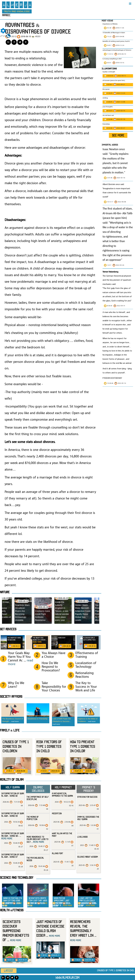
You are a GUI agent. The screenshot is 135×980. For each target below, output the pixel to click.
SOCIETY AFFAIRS (11, 697)
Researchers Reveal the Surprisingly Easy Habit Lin (83, 931)
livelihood (82, 837)
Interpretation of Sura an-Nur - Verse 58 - (13, 836)
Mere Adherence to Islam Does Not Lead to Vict (37, 839)
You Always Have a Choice (54, 655)
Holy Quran (13, 787)
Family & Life (10, 730)
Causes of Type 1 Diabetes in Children (16, 746)
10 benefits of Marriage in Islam (114, 33)
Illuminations (109, 69)
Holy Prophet (63, 787)
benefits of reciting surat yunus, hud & (116, 41)
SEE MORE (118, 135)
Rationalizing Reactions (85, 675)
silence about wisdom (88, 857)
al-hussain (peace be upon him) (114, 81)
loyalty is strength (109, 72)
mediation (57, 813)
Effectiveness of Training (87, 655)
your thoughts (108, 107)
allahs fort (58, 853)
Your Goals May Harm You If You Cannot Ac (21, 659)
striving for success (87, 797)
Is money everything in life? (112, 59)
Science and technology (17, 878)
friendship (106, 124)
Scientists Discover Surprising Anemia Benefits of (16, 931)
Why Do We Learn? (16, 685)
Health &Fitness (12, 910)
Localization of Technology (86, 665)
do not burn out (108, 115)
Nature (5, 592)
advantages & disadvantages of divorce (117, 50)
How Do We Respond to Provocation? (51, 667)
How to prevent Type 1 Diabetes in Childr (83, 746)
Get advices (8, 629)
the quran (106, 89)
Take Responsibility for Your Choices (54, 687)
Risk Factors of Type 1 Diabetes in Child (49, 746)
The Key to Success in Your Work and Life (86, 687)
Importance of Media (110, 24)
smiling (105, 98)
